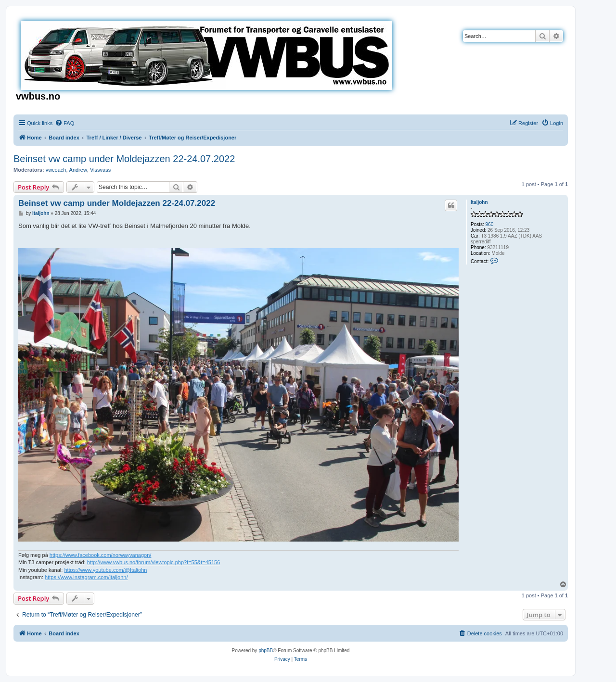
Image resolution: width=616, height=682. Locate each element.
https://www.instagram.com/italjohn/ (86, 577)
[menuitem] (64, 123)
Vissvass (100, 170)
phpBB (266, 650)
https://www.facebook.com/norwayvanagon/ (101, 555)
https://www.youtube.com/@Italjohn (105, 570)
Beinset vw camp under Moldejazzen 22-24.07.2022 (124, 159)
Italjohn (479, 202)
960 (490, 224)
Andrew (78, 170)
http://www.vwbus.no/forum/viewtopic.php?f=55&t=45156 (154, 562)
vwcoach (56, 170)
